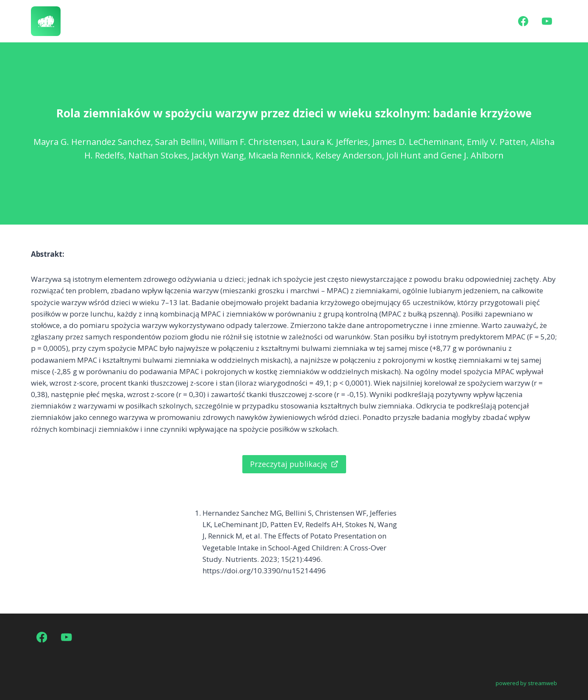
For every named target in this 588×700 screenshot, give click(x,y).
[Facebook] (523, 21)
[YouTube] (547, 21)
